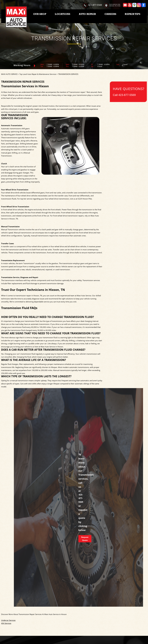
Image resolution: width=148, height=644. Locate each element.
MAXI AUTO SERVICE (9, 74)
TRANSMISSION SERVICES (68, 74)
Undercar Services (8, 620)
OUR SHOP (40, 14)
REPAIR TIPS (132, 14)
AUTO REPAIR (87, 14)
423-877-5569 (95, 5)
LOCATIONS (62, 14)
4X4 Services (6, 623)
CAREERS (110, 14)
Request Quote (85, 539)
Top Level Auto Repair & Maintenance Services (38, 74)
